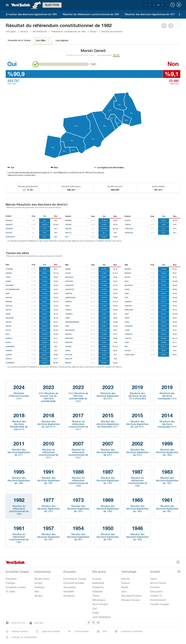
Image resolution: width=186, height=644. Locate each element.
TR (145, 5)
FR (158, 5)
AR (154, 5)
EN (150, 5)
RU (162, 5)
